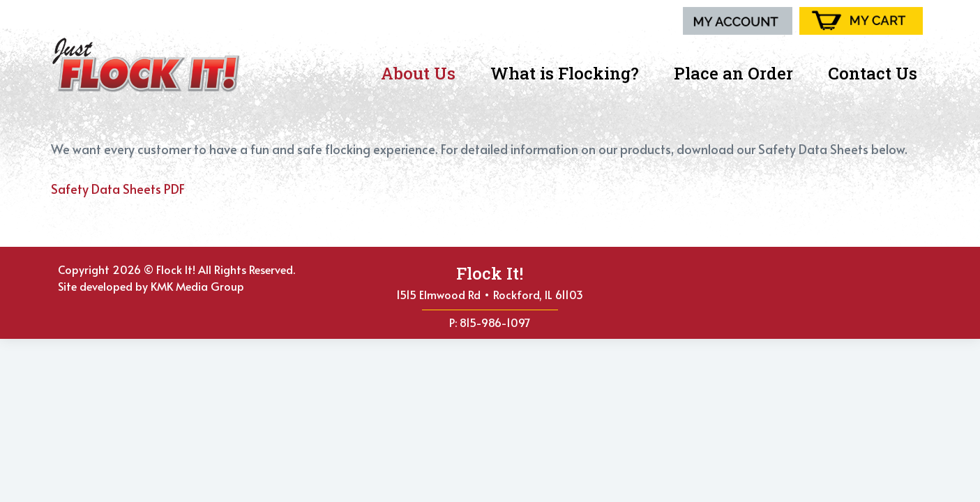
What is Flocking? (568, 73)
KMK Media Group (197, 286)
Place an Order (737, 73)
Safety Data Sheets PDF (118, 189)
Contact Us (873, 73)
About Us (422, 73)
